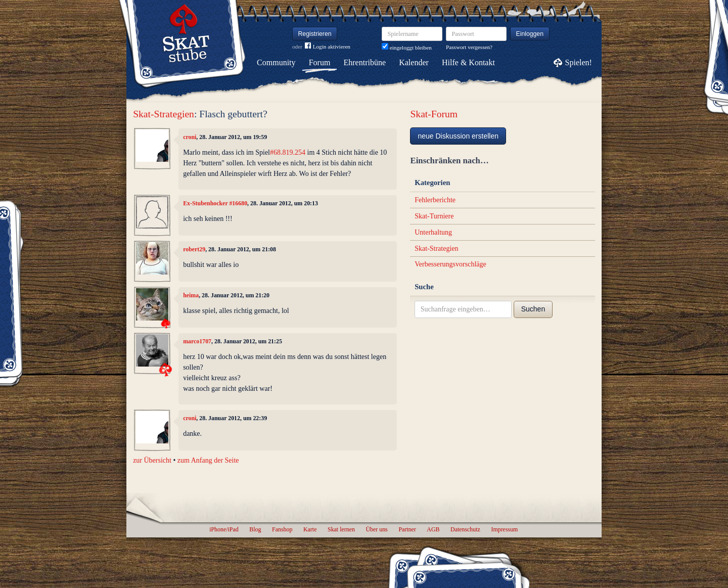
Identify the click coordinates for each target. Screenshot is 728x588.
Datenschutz (465, 529)
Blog (255, 529)
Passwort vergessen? (469, 47)
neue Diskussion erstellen (458, 136)
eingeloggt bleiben (407, 48)
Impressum (504, 529)
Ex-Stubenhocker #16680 (215, 203)
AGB (433, 529)
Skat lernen (341, 529)
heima (191, 295)
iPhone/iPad (224, 529)
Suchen (533, 309)
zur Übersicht (152, 460)
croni (190, 137)
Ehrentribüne (365, 62)
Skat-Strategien (164, 114)
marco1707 (197, 341)
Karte (310, 529)
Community (276, 62)
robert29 (194, 249)
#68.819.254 (288, 152)
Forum (320, 62)
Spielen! (579, 62)
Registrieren (315, 34)
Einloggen (530, 34)
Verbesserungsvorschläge (450, 264)
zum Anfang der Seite (208, 460)
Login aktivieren (328, 47)
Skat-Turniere (434, 216)
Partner (407, 529)
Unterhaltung (433, 232)
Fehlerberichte (435, 200)
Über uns (376, 529)
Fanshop (282, 529)
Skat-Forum (434, 114)
